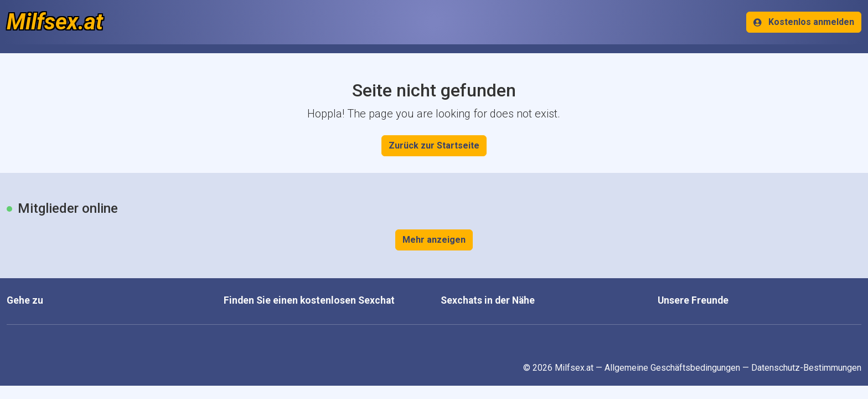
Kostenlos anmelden (804, 22)
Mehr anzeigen (434, 240)
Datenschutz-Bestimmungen (806, 368)
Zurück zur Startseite (434, 145)
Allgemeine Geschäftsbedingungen (672, 368)
